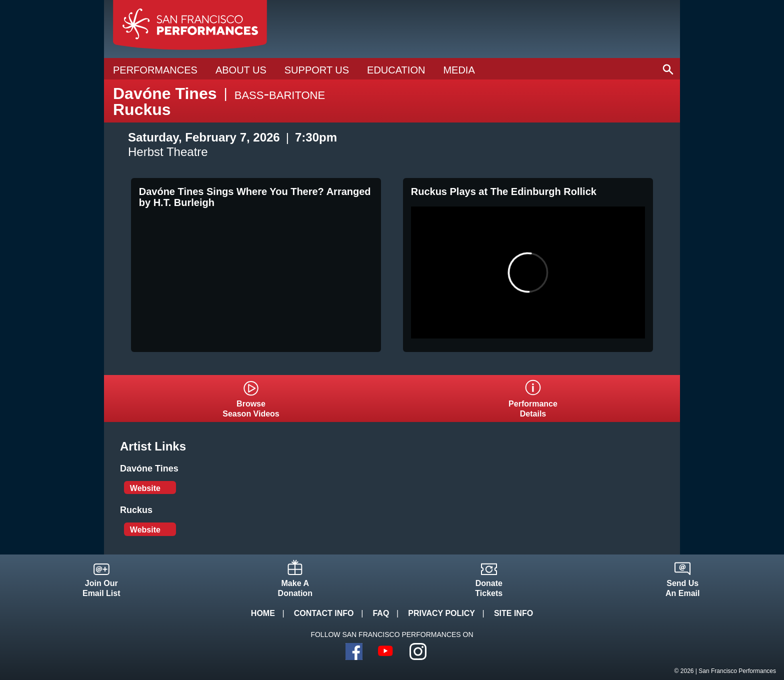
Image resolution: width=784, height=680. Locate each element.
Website (145, 488)
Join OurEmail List (101, 588)
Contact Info (324, 613)
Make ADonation (295, 588)
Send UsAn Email (682, 588)
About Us (241, 70)
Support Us (317, 70)
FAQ (381, 613)
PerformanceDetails (533, 409)
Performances (155, 70)
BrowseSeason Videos (251, 409)
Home (263, 613)
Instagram (418, 651)
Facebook (354, 651)
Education (396, 70)
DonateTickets (489, 588)
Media (459, 70)
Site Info (513, 613)
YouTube (386, 651)
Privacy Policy (441, 613)
